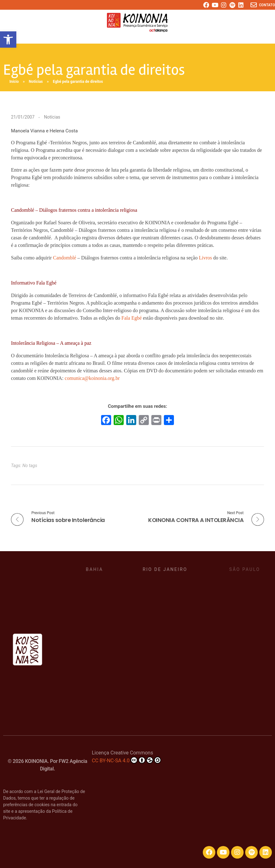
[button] (8, 40)
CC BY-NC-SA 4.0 (126, 760)
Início (14, 82)
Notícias (36, 82)
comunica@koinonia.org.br (92, 378)
